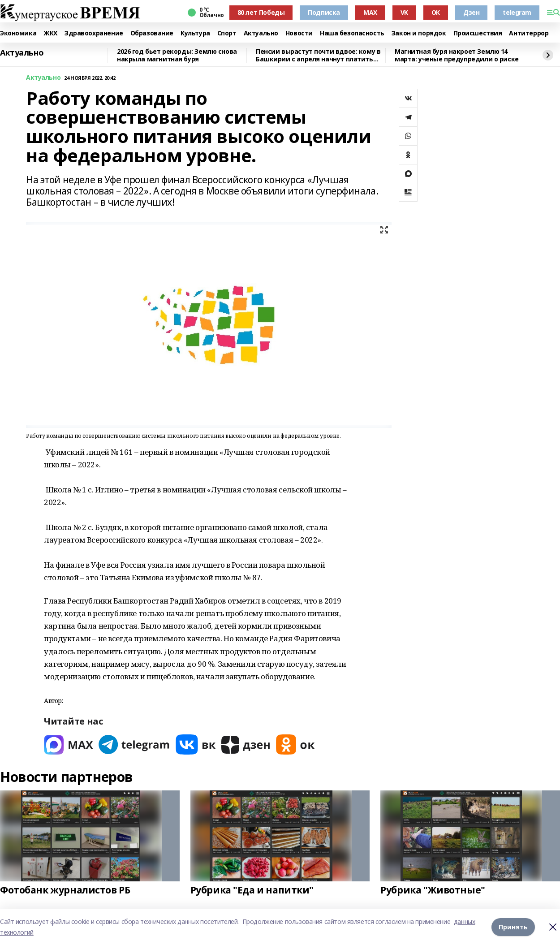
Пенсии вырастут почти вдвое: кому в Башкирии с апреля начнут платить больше (318, 55)
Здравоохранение (94, 33)
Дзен (471, 12)
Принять (513, 927)
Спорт (227, 33)
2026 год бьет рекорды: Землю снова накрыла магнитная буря (177, 55)
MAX (370, 12)
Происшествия (478, 33)
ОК (436, 12)
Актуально (261, 33)
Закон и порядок (419, 33)
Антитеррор (529, 33)
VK (404, 12)
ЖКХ (50, 33)
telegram (517, 12)
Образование (152, 33)
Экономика (18, 33)
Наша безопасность (352, 33)
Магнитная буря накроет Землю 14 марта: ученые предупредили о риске (457, 55)
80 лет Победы (261, 12)
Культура (195, 33)
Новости (299, 33)
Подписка (324, 12)
